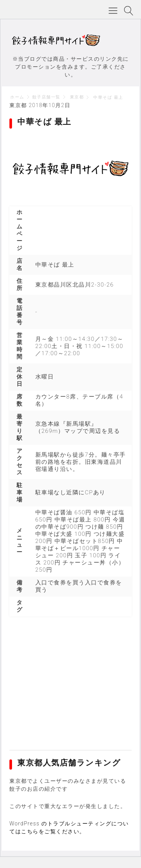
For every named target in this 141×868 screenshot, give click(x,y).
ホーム (17, 97)
